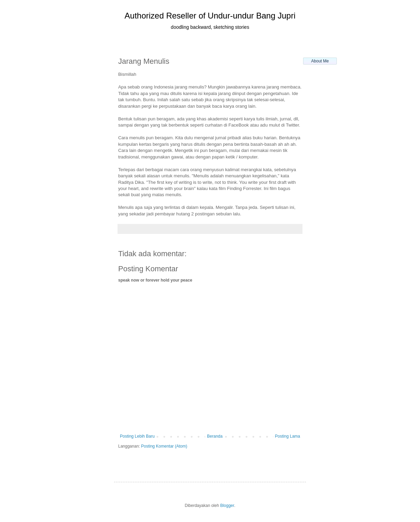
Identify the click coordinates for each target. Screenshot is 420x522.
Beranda (215, 436)
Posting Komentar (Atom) (164, 446)
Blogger (227, 506)
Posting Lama (288, 436)
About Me (320, 61)
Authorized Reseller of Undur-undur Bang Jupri (210, 16)
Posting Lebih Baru (137, 436)
